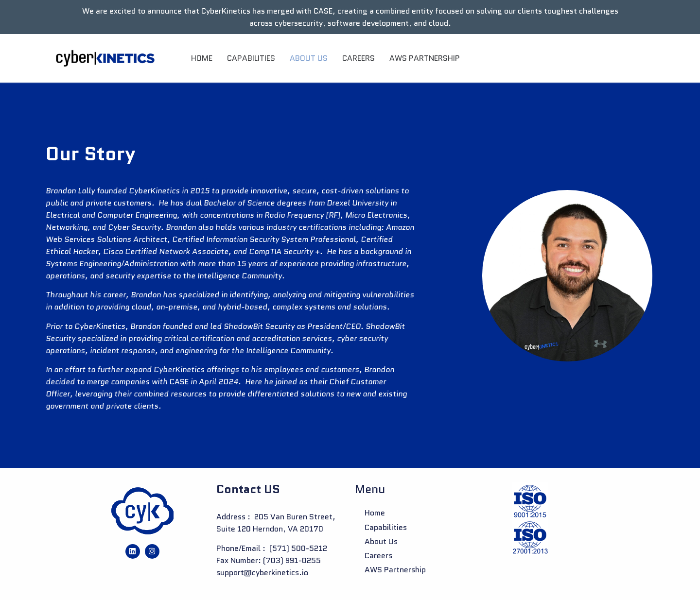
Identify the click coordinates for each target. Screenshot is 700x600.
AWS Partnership (425, 58)
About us (309, 58)
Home (202, 58)
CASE (179, 382)
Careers (359, 58)
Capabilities (251, 58)
